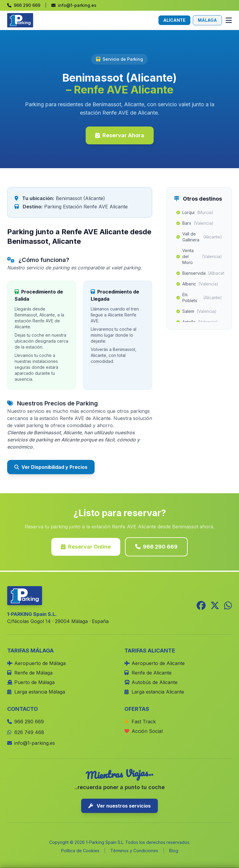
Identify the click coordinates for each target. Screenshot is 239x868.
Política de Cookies (80, 851)
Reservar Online (86, 547)
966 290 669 (156, 547)
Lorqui (195, 213)
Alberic (197, 284)
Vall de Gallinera (199, 237)
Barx (195, 223)
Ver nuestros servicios (119, 806)
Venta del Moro (199, 256)
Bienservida (200, 273)
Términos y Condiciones (134, 851)
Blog (174, 851)
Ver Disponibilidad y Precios (51, 467)
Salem (196, 311)
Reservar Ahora (120, 135)
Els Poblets (199, 298)
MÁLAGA (207, 20)
